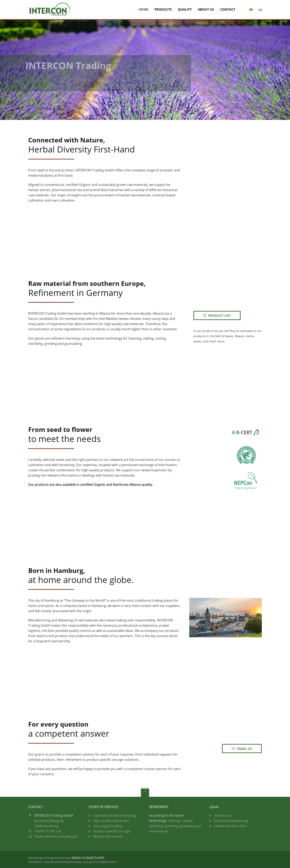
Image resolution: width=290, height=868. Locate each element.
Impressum (223, 815)
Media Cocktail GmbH (88, 858)
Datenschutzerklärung (231, 821)
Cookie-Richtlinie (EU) (230, 826)
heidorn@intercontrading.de (56, 836)
